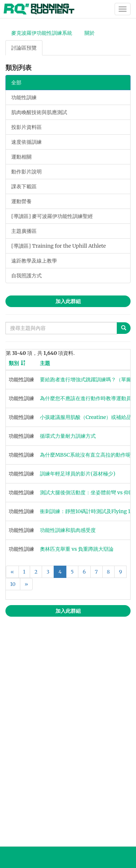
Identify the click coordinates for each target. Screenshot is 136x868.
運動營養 (21, 201)
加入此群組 (68, 301)
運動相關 (21, 157)
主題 (45, 363)
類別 (14, 363)
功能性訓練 (24, 97)
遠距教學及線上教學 (34, 261)
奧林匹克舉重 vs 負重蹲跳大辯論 (77, 549)
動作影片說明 (26, 172)
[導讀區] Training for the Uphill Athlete (59, 246)
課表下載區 (24, 186)
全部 (16, 83)
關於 (90, 33)
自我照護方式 (26, 276)
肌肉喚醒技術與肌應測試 (39, 112)
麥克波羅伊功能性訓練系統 (42, 33)
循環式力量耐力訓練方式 (68, 436)
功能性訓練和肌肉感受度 (68, 530)
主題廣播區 (24, 231)
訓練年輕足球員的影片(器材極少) (78, 474)
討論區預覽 (24, 48)
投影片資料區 (26, 127)
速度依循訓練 (26, 142)
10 (13, 584)
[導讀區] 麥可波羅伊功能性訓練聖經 (52, 216)
